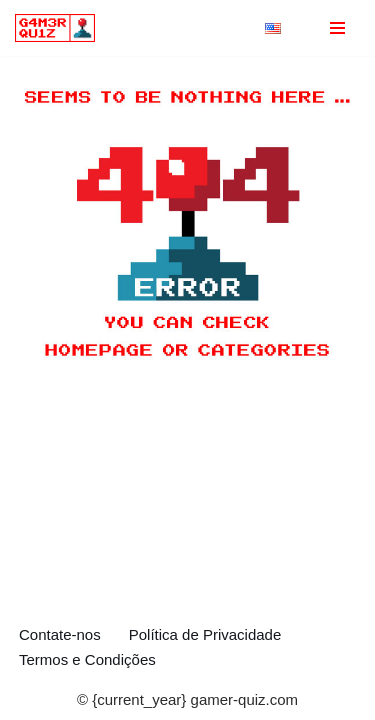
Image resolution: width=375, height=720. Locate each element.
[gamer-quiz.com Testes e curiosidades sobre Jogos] (60, 28)
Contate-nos (60, 634)
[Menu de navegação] (337, 28)
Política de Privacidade (205, 634)
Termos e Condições (87, 659)
